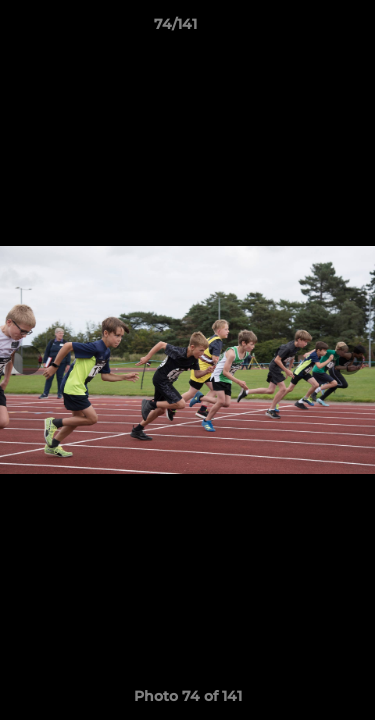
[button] (303, 29)
